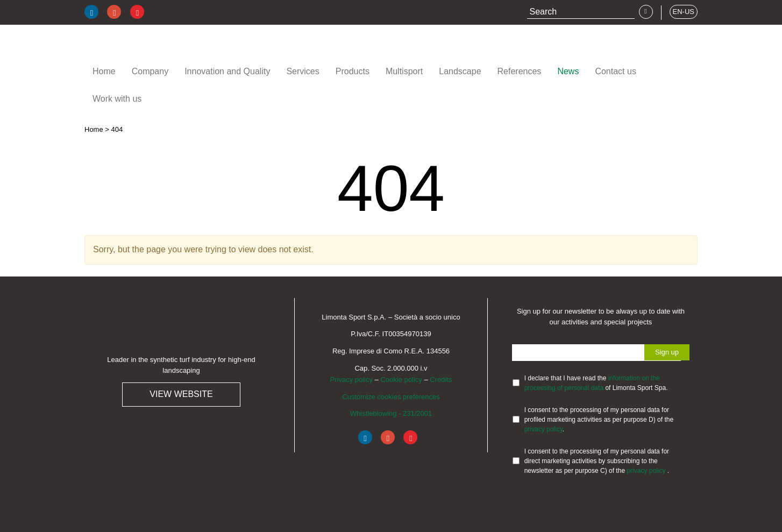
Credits (441, 380)
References (520, 71)
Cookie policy (401, 380)
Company (150, 71)
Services (303, 71)
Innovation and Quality (227, 71)
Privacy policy (351, 380)
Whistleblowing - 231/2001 (391, 413)
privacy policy (543, 429)
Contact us (615, 71)
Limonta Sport (149, 48)
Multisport (404, 71)
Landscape (460, 71)
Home (104, 71)
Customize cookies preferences (391, 397)
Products (353, 71)
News (568, 71)
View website (181, 394)
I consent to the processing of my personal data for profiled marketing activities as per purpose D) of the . (599, 420)
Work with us (117, 99)
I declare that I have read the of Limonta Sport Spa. (596, 383)
